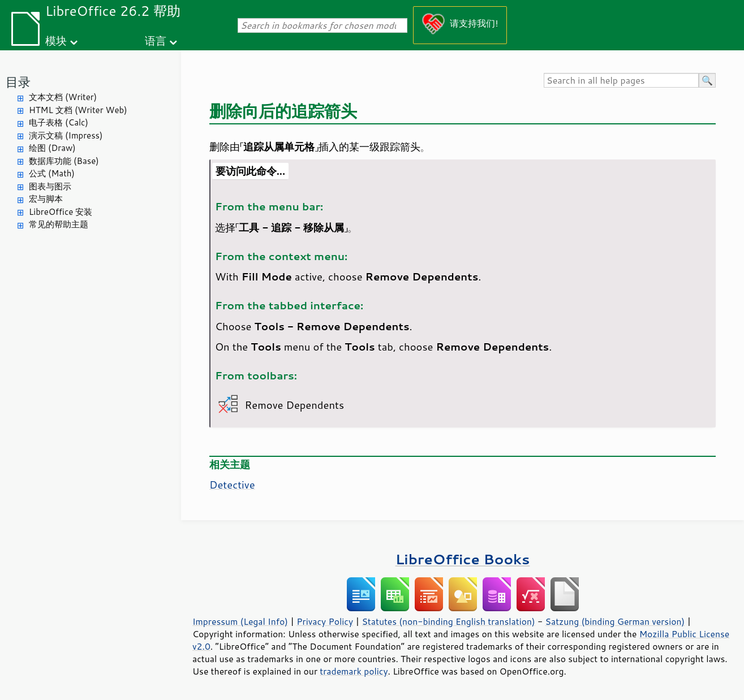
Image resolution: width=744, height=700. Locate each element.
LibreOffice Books (463, 559)
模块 (56, 40)
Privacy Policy (325, 621)
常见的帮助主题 (59, 224)
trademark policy (354, 671)
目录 (18, 82)
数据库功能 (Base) (64, 161)
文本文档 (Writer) (63, 97)
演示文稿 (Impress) (66, 135)
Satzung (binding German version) (615, 621)
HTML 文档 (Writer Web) (78, 110)
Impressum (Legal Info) (240, 621)
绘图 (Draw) (52, 148)
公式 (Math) (52, 173)
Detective (232, 485)
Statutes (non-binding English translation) (448, 621)
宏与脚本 (46, 199)
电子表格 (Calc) (59, 122)
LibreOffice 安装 (61, 212)
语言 (156, 40)
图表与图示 (50, 186)
